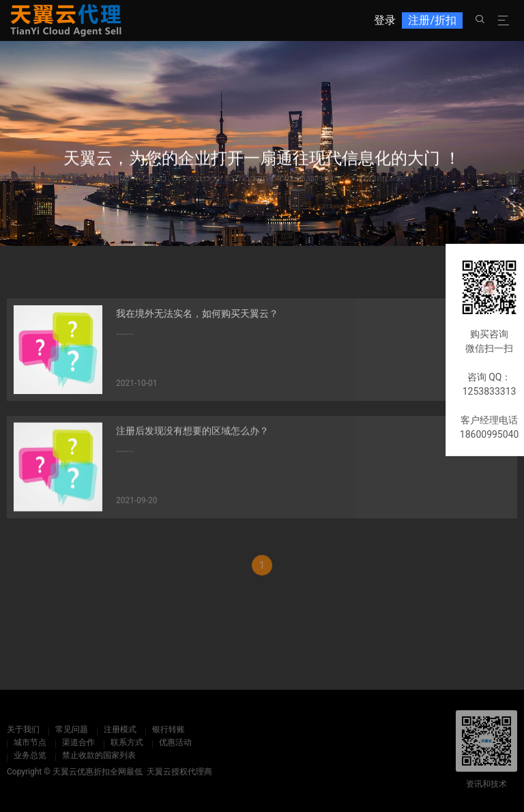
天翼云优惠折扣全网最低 (98, 772)
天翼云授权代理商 (179, 772)
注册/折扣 (432, 20)
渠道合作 (78, 742)
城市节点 (30, 742)
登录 (385, 20)
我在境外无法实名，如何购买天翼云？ (197, 319)
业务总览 (30, 755)
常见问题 (72, 729)
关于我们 (23, 729)
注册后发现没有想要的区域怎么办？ (192, 438)
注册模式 (120, 729)
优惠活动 (175, 742)
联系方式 (127, 742)
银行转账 (169, 729)
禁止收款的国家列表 (99, 755)
